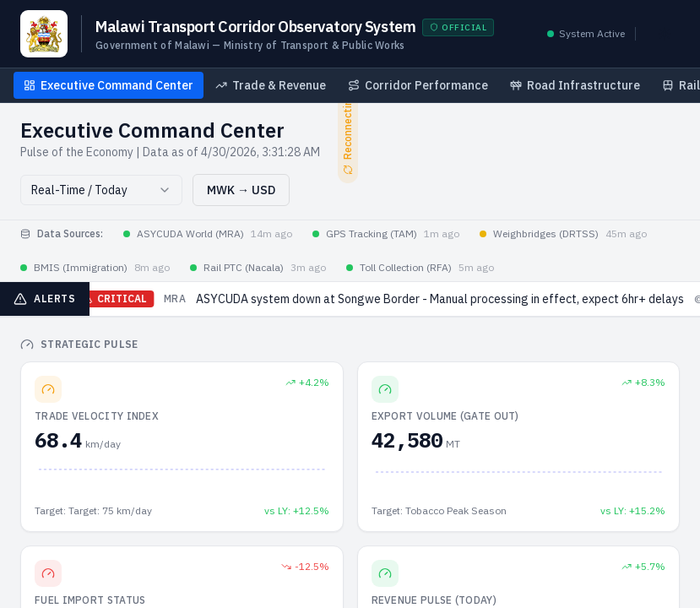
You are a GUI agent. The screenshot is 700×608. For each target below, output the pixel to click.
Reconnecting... (349, 130)
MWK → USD (241, 190)
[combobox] (101, 190)
